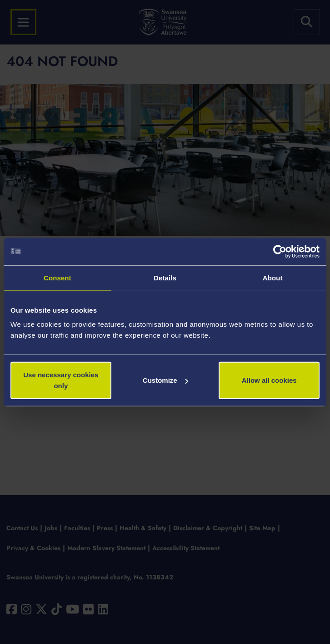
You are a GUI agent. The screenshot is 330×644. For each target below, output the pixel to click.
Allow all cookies (269, 380)
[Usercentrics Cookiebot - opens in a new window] (280, 251)
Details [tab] (165, 277)
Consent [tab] (57, 277)
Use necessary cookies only (61, 380)
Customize (165, 380)
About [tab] (273, 277)
